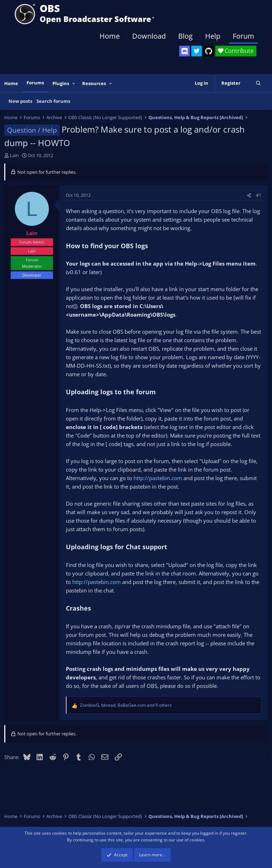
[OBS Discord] (185, 51)
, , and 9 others (126, 705)
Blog (185, 36)
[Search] (258, 83)
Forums (35, 83)
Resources (94, 83)
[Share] (249, 195)
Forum (243, 36)
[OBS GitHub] (209, 51)
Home (110, 36)
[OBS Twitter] (197, 51)
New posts (20, 101)
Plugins (61, 83)
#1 (259, 195)
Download (149, 36)
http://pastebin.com (158, 478)
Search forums (53, 101)
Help (213, 36)
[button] (74, 84)
